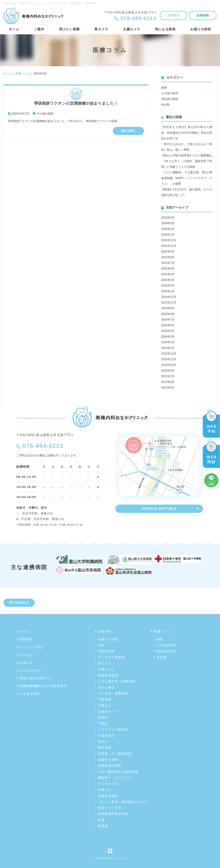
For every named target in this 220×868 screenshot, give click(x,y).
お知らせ (26, 663)
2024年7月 (168, 320)
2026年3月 (168, 223)
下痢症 (103, 724)
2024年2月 (168, 342)
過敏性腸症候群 (110, 766)
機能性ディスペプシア (115, 778)
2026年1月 (168, 235)
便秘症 (103, 718)
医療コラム (162, 631)
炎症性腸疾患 (108, 675)
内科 (101, 645)
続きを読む (128, 131)
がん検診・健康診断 (113, 693)
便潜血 (103, 826)
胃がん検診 (106, 687)
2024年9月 (168, 308)
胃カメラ (105, 663)
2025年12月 (169, 240)
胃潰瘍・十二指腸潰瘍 (115, 754)
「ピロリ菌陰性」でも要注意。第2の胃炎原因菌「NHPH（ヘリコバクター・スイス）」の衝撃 (187, 178)
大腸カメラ (106, 669)
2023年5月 (168, 388)
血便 (101, 820)
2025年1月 (168, 291)
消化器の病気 (170, 99)
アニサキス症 (108, 784)
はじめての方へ (31, 670)
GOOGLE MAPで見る (159, 509)
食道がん (105, 790)
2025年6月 (168, 269)
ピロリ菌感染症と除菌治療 (118, 772)
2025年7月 (168, 263)
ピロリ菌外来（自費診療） (118, 681)
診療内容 (105, 631)
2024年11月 (169, 303)
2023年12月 (169, 354)
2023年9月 (168, 371)
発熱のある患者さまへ (37, 678)
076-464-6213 (43, 446)
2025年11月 (169, 246)
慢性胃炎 (105, 748)
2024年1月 (168, 348)
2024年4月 (168, 331)
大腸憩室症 (106, 736)
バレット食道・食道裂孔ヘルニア (123, 802)
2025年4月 (168, 280)
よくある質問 (30, 694)
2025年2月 (168, 286)
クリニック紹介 (31, 647)
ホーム (14, 29)
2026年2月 (168, 229)
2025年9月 (168, 252)
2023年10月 (169, 365)
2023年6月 (168, 382)
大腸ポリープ (108, 712)
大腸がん (105, 706)
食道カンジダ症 (110, 808)
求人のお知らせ (19, 603)
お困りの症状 (108, 639)
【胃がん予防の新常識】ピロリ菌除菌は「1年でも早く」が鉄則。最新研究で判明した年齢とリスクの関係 (187, 161)
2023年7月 (168, 376)
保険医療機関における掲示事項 (43, 686)
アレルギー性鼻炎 (111, 657)
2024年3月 (168, 337)
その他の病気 (45, 114)
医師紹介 (26, 639)
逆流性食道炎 (108, 796)
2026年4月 (168, 218)
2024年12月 (169, 297)
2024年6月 (168, 325)
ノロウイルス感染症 (113, 730)
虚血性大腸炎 (108, 760)
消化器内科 (106, 651)
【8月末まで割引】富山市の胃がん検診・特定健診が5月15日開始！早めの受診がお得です (187, 133)
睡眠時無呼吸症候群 (113, 814)
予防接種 (105, 699)
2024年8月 (168, 314)
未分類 (165, 105)
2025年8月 (168, 257)
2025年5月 (168, 274)
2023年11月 (169, 359)
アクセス (174, 15)
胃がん (103, 742)
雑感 (164, 88)
